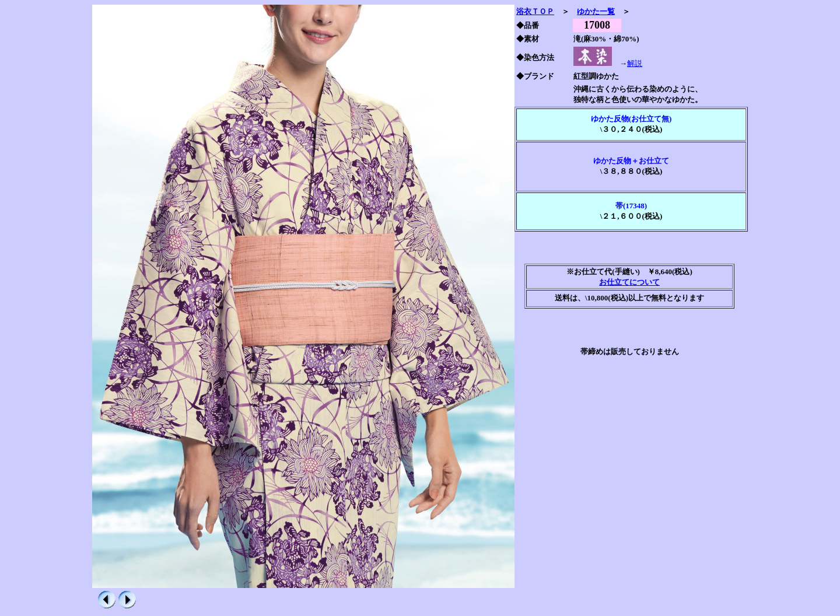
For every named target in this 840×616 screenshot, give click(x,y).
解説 (635, 63)
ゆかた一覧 (596, 11)
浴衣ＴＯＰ (535, 11)
